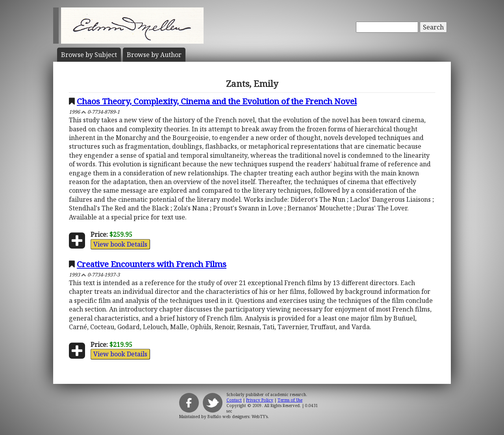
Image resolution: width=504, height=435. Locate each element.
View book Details (120, 244)
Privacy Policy (260, 400)
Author (154, 55)
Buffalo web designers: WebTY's (238, 417)
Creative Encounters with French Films (152, 264)
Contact (234, 400)
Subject (89, 55)
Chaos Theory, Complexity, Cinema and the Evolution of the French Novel (217, 101)
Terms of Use (290, 400)
